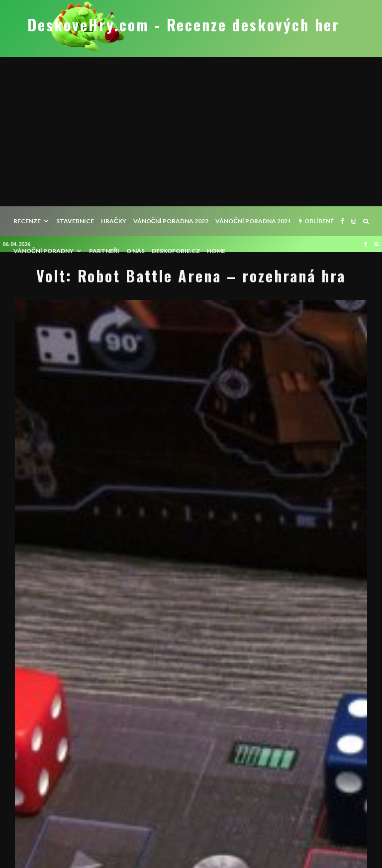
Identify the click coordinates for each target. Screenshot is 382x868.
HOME (216, 251)
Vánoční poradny (44, 251)
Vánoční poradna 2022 (171, 221)
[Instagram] (354, 221)
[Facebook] (342, 221)
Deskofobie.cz (176, 251)
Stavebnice (75, 221)
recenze (27, 221)
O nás (136, 251)
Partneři (104, 251)
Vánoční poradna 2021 (253, 221)
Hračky (114, 221)
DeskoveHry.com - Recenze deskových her (184, 25)
